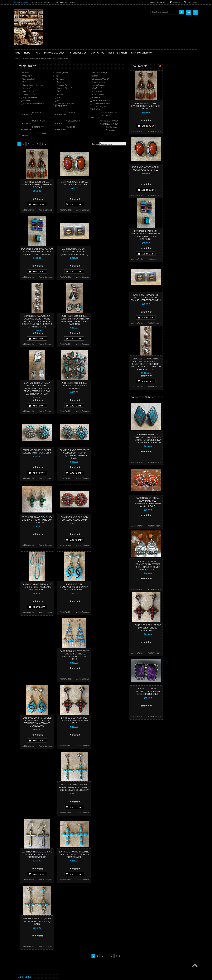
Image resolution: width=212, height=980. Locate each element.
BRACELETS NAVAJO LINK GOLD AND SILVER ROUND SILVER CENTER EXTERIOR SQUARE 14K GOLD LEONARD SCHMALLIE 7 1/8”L (72, 321)
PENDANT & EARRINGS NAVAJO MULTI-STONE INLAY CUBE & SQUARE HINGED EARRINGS (72, 252)
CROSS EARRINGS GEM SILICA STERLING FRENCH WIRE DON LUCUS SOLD (72, 520)
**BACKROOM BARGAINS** (27, 73)
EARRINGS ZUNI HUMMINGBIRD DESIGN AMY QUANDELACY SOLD (110, 587)
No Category (21, 168)
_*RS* (93, 97)
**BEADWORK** (22, 90)
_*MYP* (94, 91)
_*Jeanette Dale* (98, 85)
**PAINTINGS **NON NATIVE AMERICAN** (27, 84)
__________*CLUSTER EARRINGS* (101, 114)
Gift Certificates (36, 2)
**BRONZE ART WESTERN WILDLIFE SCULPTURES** (31, 96)
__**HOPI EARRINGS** (135, 100)
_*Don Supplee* (63, 79)
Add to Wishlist (64, 210)
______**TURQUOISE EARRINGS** (135, 108)
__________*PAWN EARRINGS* (139, 124)
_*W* (93, 100)
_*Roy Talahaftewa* (65, 97)
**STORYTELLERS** (24, 163)
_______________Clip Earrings (138, 127)
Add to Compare (81, 210)
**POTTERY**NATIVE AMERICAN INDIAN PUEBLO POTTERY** (29, 157)
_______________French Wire (138, 130)
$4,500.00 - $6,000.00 (24, 196)
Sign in (57, 2)
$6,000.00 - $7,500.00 (24, 201)
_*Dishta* (129, 76)
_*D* (93, 76)
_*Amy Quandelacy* (134, 73)
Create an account (69, 2)
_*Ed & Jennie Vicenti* (135, 79)
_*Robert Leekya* (132, 94)
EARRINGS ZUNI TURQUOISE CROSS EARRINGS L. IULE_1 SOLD (72, 921)
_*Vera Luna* (62, 100)
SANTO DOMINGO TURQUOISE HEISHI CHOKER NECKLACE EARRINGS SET (72, 587)
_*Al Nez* (60, 73)
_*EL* (59, 82)
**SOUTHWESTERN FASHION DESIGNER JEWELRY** (28, 149)
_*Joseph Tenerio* (133, 85)
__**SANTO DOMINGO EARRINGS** (101, 105)
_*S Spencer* (131, 97)
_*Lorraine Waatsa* (99, 88)
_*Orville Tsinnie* (63, 94)
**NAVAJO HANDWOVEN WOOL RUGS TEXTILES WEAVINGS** (32, 141)
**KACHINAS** (22, 113)
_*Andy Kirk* (62, 76)
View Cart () (193, 3)
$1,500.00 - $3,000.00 (24, 186)
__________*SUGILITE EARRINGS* (101, 128)
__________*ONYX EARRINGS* (139, 121)
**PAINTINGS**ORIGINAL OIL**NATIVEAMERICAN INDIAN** (30, 134)
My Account (48, 2)
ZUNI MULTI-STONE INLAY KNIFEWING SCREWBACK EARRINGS (110, 386)
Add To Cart (72, 204)
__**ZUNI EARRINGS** (135, 104)
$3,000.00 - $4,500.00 (24, 191)
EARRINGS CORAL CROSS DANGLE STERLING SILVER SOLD (110, 721)
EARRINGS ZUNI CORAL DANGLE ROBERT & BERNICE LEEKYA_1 (72, 185)
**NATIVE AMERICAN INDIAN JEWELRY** (38, 59)
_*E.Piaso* (95, 79)
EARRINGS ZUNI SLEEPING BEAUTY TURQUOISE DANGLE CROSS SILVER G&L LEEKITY (110, 787)
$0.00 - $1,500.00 (22, 181)
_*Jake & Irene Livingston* (67, 85)
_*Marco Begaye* (64, 91)
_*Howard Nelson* (133, 82)
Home (16, 59)
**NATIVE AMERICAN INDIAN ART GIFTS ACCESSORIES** (30, 119)
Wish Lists (177, 2)
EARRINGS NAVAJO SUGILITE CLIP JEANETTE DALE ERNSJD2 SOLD (183, 691)
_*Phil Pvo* (95, 94)
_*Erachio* (95, 82)
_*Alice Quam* (97, 73)
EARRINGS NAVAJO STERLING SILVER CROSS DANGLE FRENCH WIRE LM (72, 854)
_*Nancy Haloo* (132, 91)
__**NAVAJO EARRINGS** (68, 104)
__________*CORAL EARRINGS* (140, 112)
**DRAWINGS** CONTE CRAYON (29, 103)
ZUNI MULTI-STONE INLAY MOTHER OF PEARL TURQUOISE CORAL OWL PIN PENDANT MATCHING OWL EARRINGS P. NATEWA (72, 388)
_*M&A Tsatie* (131, 88)
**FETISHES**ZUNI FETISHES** (29, 108)
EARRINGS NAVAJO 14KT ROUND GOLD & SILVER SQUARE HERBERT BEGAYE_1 (110, 252)
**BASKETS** (21, 78)
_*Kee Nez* (61, 88)
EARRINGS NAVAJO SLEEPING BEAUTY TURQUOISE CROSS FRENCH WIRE (110, 854)
